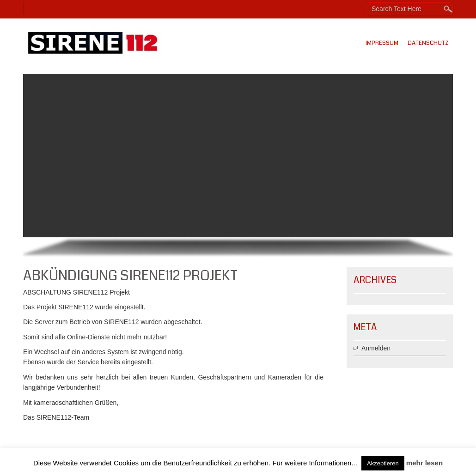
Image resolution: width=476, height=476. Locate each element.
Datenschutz (428, 43)
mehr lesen (424, 463)
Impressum (382, 43)
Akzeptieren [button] (383, 463)
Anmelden (376, 348)
